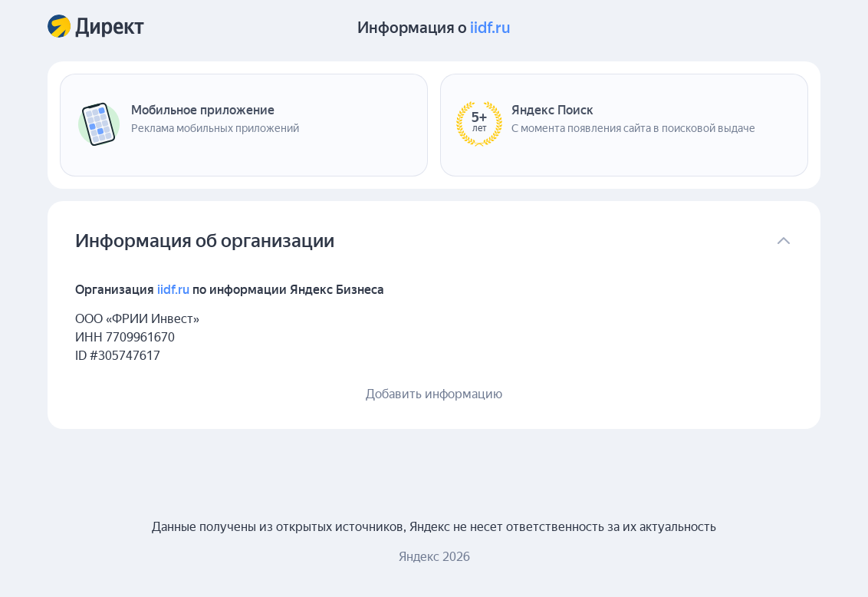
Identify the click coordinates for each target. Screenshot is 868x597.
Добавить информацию (434, 394)
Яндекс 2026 (434, 557)
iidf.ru (490, 28)
